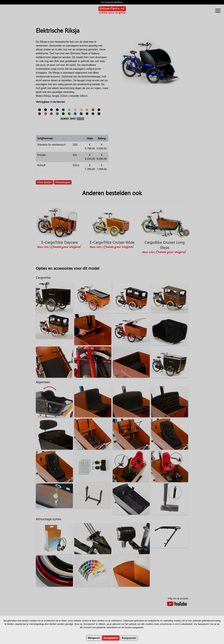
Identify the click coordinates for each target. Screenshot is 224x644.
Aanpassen (129, 638)
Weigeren (94, 638)
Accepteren (111, 638)
